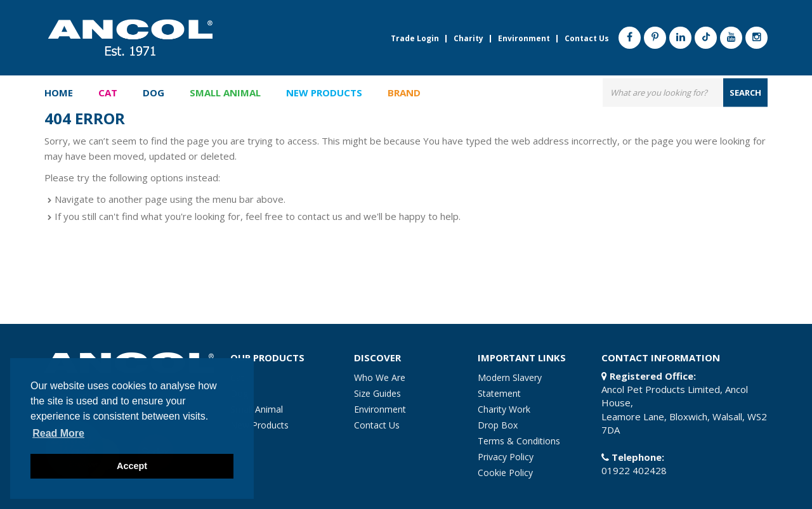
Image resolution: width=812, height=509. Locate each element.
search (745, 92)
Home (59, 93)
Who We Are (380, 377)
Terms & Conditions (519, 441)
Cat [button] (108, 93)
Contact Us (587, 39)
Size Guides (377, 393)
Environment (524, 39)
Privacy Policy (506, 457)
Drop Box (498, 425)
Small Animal (257, 409)
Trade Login (415, 39)
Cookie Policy (505, 473)
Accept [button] (132, 466)
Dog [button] (154, 93)
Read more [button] (58, 433)
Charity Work (504, 409)
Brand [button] (404, 93)
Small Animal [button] (225, 93)
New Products (324, 93)
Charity (468, 39)
